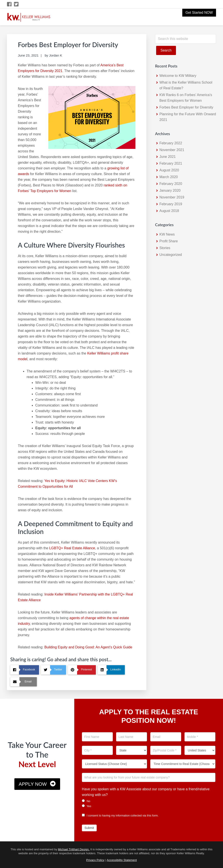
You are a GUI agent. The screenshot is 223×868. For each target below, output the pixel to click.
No (86, 801)
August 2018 (169, 211)
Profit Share (169, 241)
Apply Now (33, 784)
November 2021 (172, 150)
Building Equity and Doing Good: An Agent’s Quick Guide (88, 647)
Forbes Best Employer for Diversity (186, 107)
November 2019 (172, 197)
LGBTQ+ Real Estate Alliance (72, 548)
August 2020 (169, 170)
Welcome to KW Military (178, 76)
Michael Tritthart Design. (74, 849)
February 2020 (171, 184)
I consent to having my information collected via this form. (120, 815)
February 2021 (171, 163)
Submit (89, 828)
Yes (87, 806)
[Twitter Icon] (16, 4)
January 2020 (170, 190)
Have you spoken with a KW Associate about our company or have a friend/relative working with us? (146, 792)
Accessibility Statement (122, 860)
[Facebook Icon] (9, 4)
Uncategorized (171, 255)
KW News (167, 234)
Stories (165, 248)
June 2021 (168, 157)
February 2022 (171, 143)
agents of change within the (91, 618)
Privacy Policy (95, 860)
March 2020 (169, 177)
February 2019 (171, 204)
